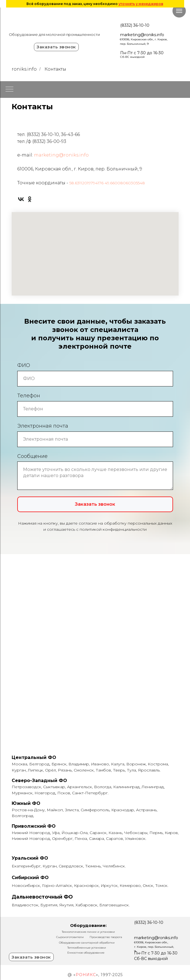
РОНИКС (86, 975)
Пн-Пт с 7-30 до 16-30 (142, 53)
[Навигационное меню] (179, 11)
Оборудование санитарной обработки (87, 943)
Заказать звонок (56, 47)
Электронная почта (43, 426)
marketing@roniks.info (142, 35)
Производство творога (106, 937)
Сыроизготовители (70, 937)
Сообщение (32, 456)
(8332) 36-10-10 (135, 25)
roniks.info (24, 69)
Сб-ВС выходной (132, 57)
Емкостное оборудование (86, 953)
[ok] (30, 199)
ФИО (24, 365)
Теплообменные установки (87, 948)
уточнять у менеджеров (141, 4)
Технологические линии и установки (88, 932)
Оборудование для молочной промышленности (54, 34)
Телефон (29, 396)
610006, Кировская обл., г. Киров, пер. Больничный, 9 (154, 947)
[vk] (21, 199)
